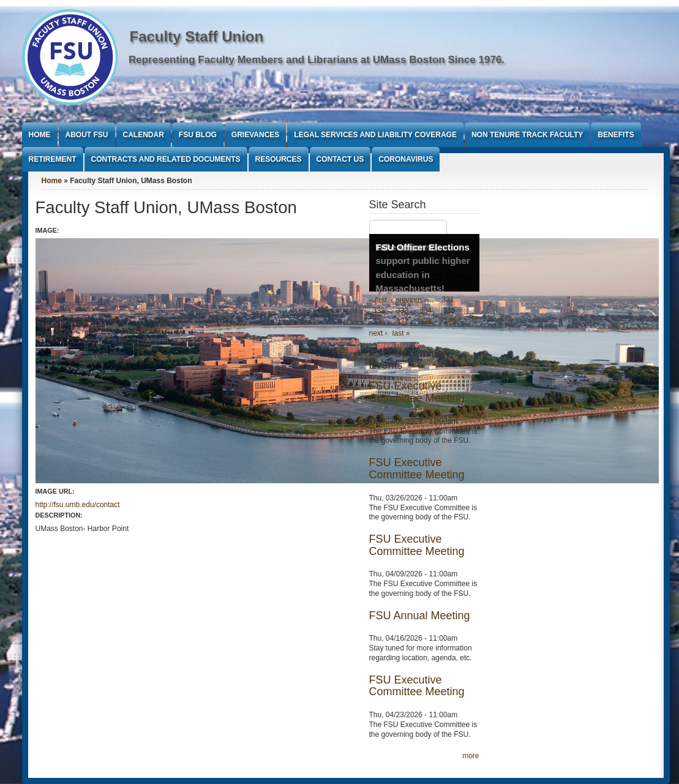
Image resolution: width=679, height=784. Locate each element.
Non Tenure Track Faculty (527, 135)
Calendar (144, 135)
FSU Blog (198, 135)
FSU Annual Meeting (420, 616)
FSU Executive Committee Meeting (417, 392)
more (471, 756)
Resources (279, 159)
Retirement (53, 159)
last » (401, 333)
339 (449, 322)
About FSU (87, 135)
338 (426, 322)
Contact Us (340, 159)
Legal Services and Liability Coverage (375, 135)
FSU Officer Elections (423, 247)
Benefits (616, 135)
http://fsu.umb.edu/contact (78, 505)
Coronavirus (406, 159)
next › (378, 333)
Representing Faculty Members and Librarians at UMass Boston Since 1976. (317, 60)
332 (379, 311)
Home (40, 135)
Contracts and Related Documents (166, 159)
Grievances (255, 135)
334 (426, 311)
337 (402, 322)
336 (379, 322)
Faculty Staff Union (197, 36)
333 (402, 311)
